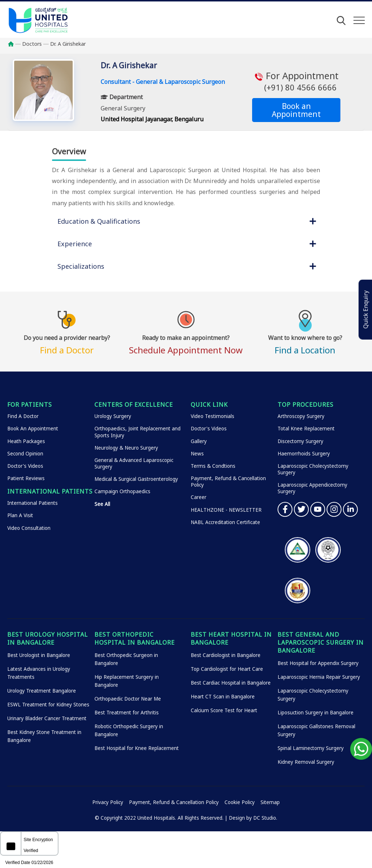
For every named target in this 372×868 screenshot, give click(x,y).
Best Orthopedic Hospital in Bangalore (135, 638)
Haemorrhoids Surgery (304, 454)
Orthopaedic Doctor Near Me (128, 699)
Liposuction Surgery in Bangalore (316, 713)
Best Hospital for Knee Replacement (137, 748)
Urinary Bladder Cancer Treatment (47, 718)
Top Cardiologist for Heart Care (227, 669)
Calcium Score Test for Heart (224, 710)
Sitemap (270, 802)
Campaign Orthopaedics (122, 491)
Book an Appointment (296, 110)
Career (199, 497)
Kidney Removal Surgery (306, 762)
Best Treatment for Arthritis (127, 713)
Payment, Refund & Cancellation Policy (174, 802)
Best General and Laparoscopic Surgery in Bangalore (321, 642)
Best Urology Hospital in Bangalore (48, 638)
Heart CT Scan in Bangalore (223, 697)
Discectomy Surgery (300, 441)
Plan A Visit (20, 515)
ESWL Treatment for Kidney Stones (48, 705)
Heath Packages (26, 441)
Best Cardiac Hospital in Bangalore (231, 683)
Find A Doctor (23, 416)
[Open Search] (341, 20)
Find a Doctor (67, 344)
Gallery (199, 441)
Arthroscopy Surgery (301, 416)
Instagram (334, 509)
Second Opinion (25, 454)
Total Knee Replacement (306, 429)
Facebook (285, 509)
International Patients (33, 503)
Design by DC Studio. (253, 818)
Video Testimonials (213, 416)
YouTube (318, 509)
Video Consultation (29, 528)
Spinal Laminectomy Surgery (311, 748)
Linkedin (350, 509)
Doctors (32, 44)
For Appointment (296, 81)
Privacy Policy (108, 802)
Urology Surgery (113, 416)
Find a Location (305, 344)
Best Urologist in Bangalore (39, 655)
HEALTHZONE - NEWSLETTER (226, 510)
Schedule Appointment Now (186, 344)
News (197, 454)
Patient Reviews (26, 478)
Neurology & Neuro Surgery (126, 448)
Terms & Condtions (213, 466)
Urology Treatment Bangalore (42, 691)
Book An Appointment (33, 429)
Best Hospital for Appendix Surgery (318, 663)
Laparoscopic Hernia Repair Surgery (319, 677)
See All (102, 504)
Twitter (301, 509)
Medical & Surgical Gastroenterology (136, 479)
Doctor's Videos (25, 466)
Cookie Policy (240, 802)
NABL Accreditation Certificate (225, 522)
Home (14, 44)
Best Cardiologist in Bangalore (226, 655)
